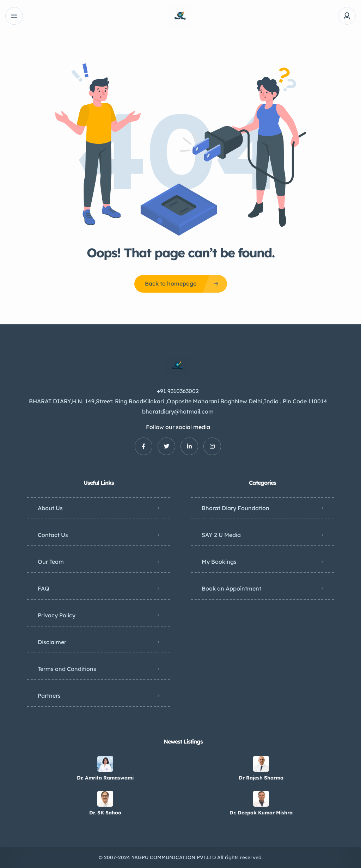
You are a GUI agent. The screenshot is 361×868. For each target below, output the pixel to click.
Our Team (51, 562)
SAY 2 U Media (221, 535)
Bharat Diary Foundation (235, 508)
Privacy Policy (57, 615)
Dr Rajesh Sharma (261, 778)
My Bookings (219, 562)
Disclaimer (52, 642)
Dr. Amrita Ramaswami (105, 778)
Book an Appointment (231, 588)
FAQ (44, 588)
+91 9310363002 (178, 391)
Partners (49, 696)
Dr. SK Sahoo (105, 813)
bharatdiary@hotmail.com (178, 411)
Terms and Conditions (67, 669)
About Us (50, 508)
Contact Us (53, 535)
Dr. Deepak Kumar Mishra (261, 813)
